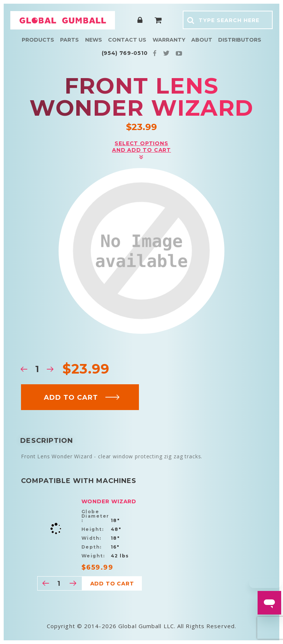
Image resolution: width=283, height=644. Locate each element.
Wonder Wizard (109, 501)
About (202, 40)
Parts (69, 40)
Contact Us (127, 40)
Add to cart (82, 398)
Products (38, 40)
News (94, 40)
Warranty (169, 40)
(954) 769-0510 (125, 53)
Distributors (240, 40)
